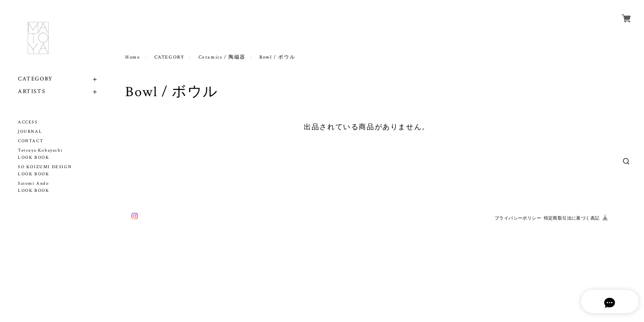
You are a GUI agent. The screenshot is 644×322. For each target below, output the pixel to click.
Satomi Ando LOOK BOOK (34, 187)
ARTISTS (32, 91)
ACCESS (28, 122)
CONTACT (31, 141)
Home (133, 57)
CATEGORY (35, 79)
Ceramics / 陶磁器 (222, 57)
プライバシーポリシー (518, 218)
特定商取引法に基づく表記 (572, 218)
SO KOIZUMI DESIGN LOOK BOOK (45, 171)
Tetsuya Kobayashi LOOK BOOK (40, 154)
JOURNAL (30, 132)
